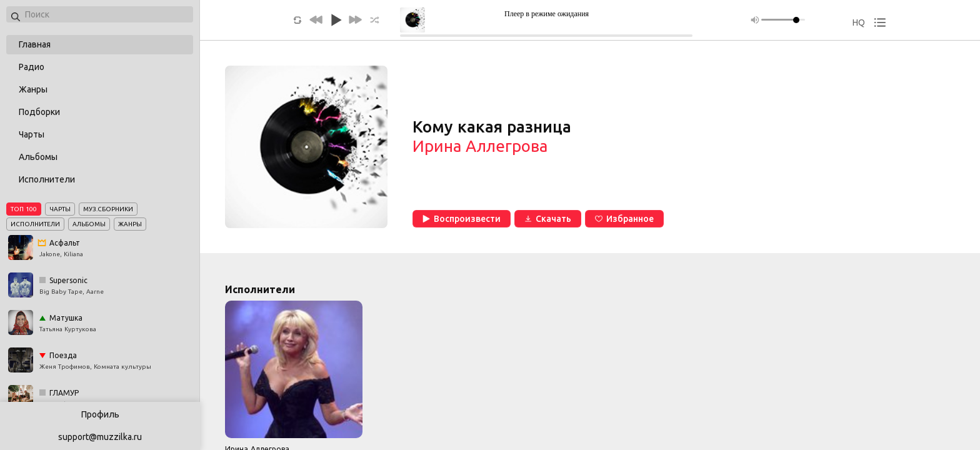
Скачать (548, 219)
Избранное (624, 219)
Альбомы (38, 157)
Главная (35, 44)
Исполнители (47, 179)
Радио (32, 67)
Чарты (32, 134)
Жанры (33, 89)
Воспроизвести (462, 219)
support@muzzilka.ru (100, 437)
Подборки (39, 112)
